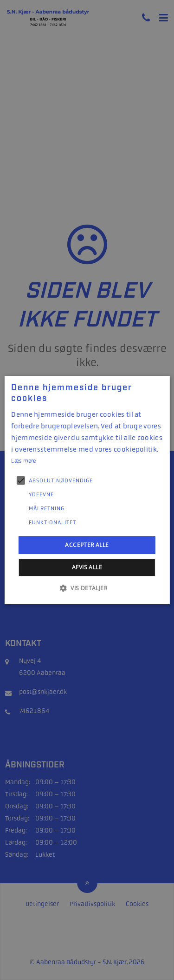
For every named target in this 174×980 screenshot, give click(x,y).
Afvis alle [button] (87, 567)
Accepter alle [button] (87, 545)
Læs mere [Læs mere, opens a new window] (23, 461)
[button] (87, 588)
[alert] (87, 490)
